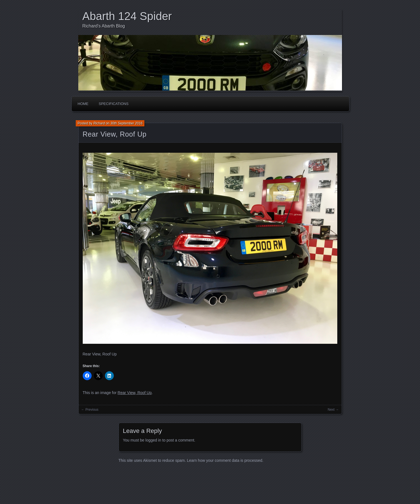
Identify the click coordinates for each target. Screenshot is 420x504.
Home (83, 104)
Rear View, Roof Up (115, 134)
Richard (99, 123)
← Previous (90, 410)
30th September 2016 (126, 123)
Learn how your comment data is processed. (225, 460)
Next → (333, 410)
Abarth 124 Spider (127, 16)
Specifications (114, 104)
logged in (153, 440)
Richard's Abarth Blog (104, 26)
